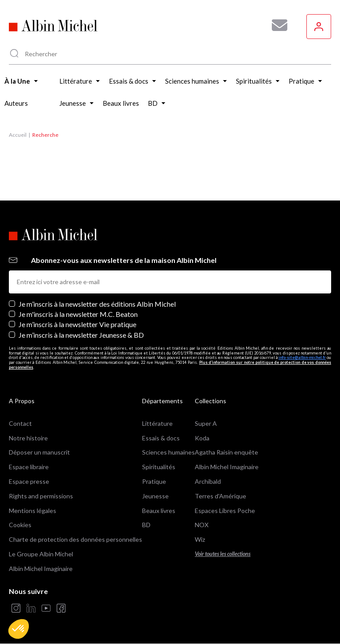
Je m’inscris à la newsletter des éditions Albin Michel (97, 304)
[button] (19, 629)
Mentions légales (33, 511)
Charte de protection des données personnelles (75, 539)
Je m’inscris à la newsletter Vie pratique (77, 324)
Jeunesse (155, 496)
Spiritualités (159, 467)
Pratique (154, 481)
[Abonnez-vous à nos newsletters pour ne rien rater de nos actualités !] (276, 25)
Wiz (200, 539)
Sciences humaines (168, 452)
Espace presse (29, 481)
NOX (202, 525)
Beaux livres (159, 511)
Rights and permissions (41, 496)
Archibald (208, 481)
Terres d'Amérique (220, 496)
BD (146, 525)
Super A (206, 423)
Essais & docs (161, 438)
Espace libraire (29, 467)
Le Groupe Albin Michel (41, 554)
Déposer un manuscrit (39, 452)
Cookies (20, 525)
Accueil (18, 135)
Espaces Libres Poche (225, 511)
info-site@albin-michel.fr (302, 357)
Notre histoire (28, 438)
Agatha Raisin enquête (226, 452)
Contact (20, 423)
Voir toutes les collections (223, 554)
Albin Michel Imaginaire (41, 569)
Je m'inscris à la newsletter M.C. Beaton (78, 314)
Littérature (157, 423)
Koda (202, 438)
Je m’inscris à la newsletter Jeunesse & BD (81, 335)
